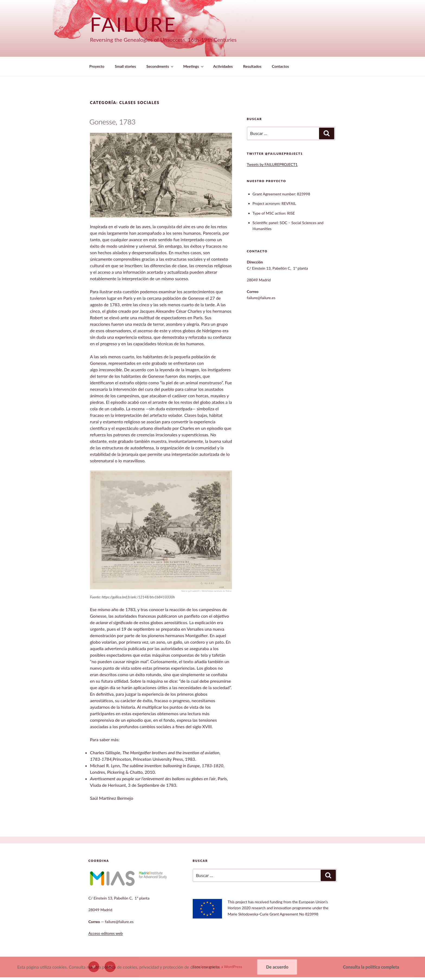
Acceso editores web (106, 933)
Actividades (223, 66)
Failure (133, 24)
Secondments (160, 66)
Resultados (252, 66)
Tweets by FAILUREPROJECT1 (272, 164)
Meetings (194, 66)
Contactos (280, 66)
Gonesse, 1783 (112, 122)
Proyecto (97, 66)
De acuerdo (277, 967)
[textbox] (294, 211)
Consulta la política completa (371, 967)
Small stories (125, 66)
